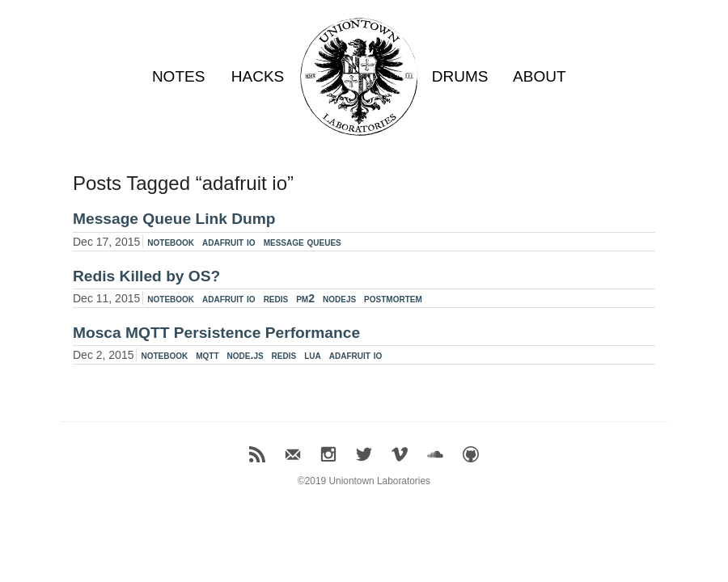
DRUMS (460, 76)
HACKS (258, 76)
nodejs (339, 298)
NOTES (178, 76)
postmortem (393, 298)
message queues (303, 242)
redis (276, 298)
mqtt (207, 355)
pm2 (305, 298)
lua (313, 355)
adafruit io (229, 242)
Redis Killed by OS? (146, 276)
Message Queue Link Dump (174, 219)
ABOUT (539, 76)
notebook (171, 242)
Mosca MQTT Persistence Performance (216, 333)
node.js (245, 355)
